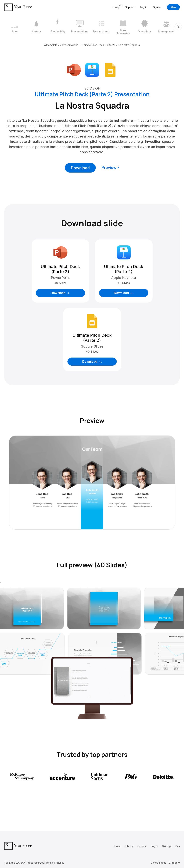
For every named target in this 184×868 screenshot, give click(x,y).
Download (80, 168)
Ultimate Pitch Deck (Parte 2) (98, 45)
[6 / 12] (123, 27)
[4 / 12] (80, 27)
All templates (51, 45)
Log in (144, 7)
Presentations (70, 45)
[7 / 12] (145, 27)
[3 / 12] (58, 27)
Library (129, 846)
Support (130, 7)
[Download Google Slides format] (110, 70)
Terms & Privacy (55, 863)
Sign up (157, 7)
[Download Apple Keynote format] (92, 70)
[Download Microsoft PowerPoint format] (74, 70)
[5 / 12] (101, 27)
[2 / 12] (36, 27)
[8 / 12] (166, 27)
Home (118, 846)
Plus (173, 7)
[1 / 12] (15, 27)
